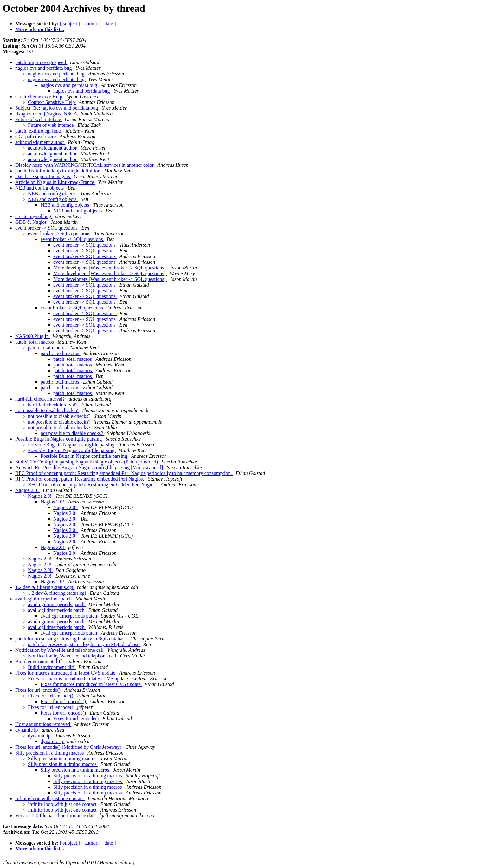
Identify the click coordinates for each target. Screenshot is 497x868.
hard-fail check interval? (41, 399)
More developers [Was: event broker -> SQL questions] (110, 268)
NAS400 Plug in (33, 336)
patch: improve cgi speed (41, 62)
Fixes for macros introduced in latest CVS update (66, 673)
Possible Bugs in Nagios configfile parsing (59, 439)
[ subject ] (70, 24)
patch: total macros (35, 342)
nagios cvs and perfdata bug (44, 68)
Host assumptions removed (43, 724)
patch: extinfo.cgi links (39, 131)
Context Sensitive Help (39, 97)
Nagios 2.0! (28, 490)
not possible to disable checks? (47, 410)
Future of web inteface (39, 119)
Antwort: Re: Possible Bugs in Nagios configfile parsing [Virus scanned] (90, 467)
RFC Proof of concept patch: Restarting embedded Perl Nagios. (80, 479)
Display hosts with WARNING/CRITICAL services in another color (85, 165)
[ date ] (109, 24)
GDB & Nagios (32, 222)
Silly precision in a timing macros (50, 753)
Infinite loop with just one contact (50, 798)
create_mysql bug (34, 216)
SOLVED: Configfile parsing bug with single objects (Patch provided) (87, 462)
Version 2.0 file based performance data (56, 816)
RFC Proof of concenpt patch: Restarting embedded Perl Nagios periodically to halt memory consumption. (124, 473)
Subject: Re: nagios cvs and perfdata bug (57, 108)
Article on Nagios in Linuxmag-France (55, 182)
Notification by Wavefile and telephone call (60, 650)
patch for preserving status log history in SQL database (71, 639)
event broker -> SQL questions (47, 228)
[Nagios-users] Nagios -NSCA (47, 114)
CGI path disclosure (36, 136)
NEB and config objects (40, 188)
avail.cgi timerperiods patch (44, 599)
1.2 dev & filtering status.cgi (45, 587)
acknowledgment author (40, 142)
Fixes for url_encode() (39, 690)
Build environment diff (39, 661)
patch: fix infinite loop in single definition (58, 171)
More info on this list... (40, 29)
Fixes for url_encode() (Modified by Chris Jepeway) (69, 747)
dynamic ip (27, 730)
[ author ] (91, 24)
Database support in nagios (43, 176)
